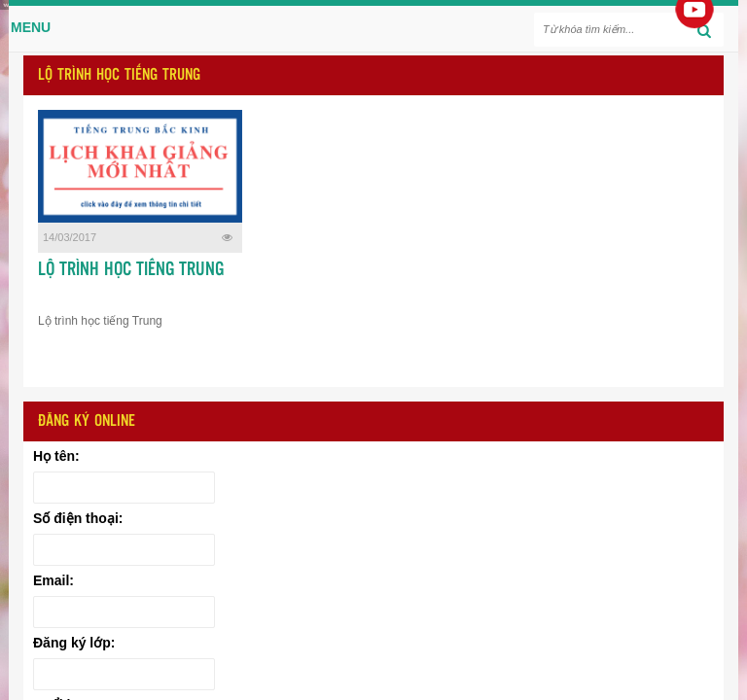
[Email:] (124, 612)
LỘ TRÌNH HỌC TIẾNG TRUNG (131, 270)
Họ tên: (56, 456)
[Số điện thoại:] (124, 550)
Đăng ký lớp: (74, 643)
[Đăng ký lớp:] (124, 674)
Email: (53, 580)
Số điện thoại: (78, 518)
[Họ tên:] (124, 488)
